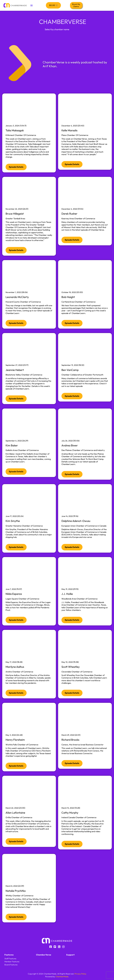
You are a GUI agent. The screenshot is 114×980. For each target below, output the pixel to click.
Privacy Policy (80, 974)
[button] (31, 5)
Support (70, 955)
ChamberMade (62, 977)
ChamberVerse (44, 955)
